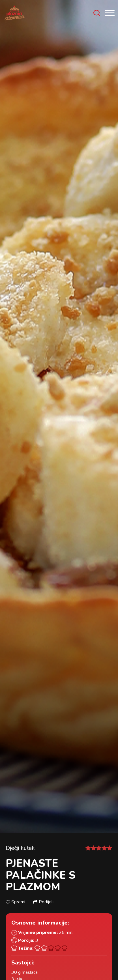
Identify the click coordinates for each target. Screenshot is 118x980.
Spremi (16, 902)
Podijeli (43, 902)
